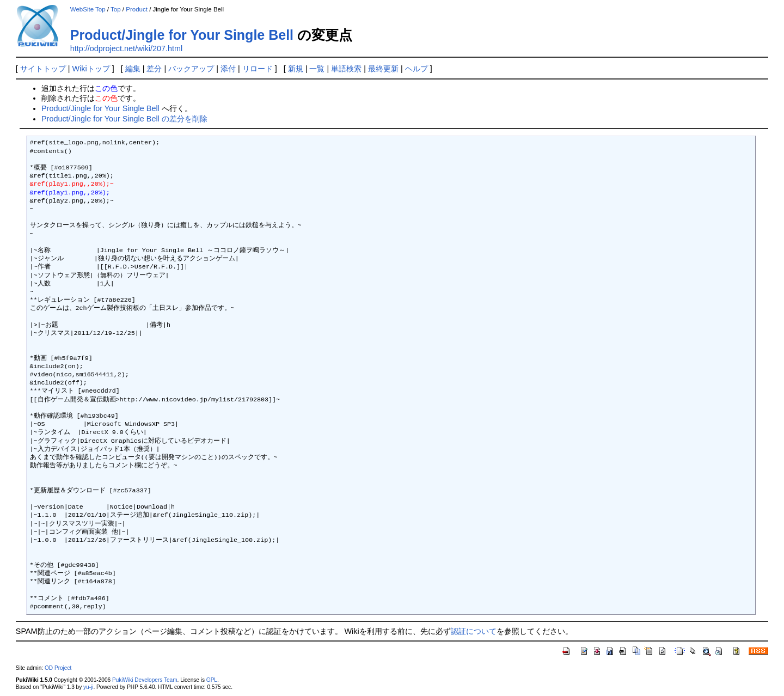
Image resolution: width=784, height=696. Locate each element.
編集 (133, 69)
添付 (228, 69)
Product (137, 9)
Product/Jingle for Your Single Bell (182, 35)
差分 (154, 69)
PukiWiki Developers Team (145, 680)
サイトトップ (43, 69)
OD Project (58, 668)
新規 (296, 69)
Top (116, 9)
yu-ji (88, 687)
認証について (474, 631)
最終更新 (383, 69)
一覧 (317, 69)
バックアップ (191, 69)
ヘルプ (416, 69)
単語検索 (346, 69)
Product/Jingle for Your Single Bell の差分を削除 (124, 119)
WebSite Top (88, 9)
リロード (258, 69)
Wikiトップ (91, 69)
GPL (212, 680)
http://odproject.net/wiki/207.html (126, 48)
